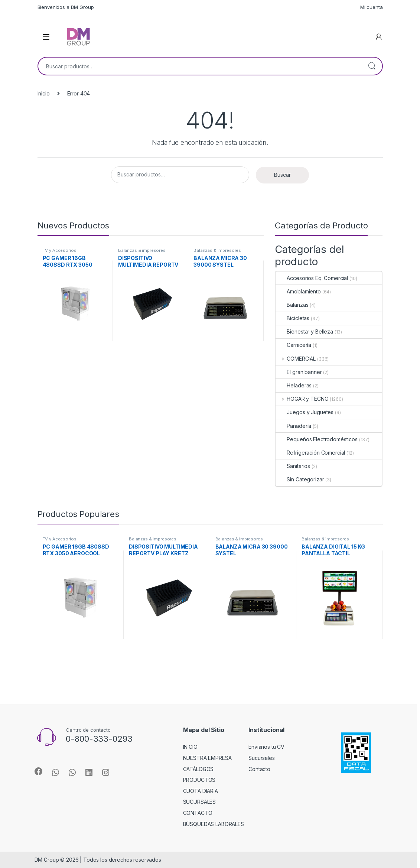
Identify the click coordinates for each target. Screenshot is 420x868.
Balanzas (292, 305)
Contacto (259, 769)
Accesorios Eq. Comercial (312, 278)
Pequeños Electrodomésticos (316, 439)
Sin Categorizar (300, 479)
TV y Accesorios (60, 250)
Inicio (44, 93)
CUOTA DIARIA (201, 791)
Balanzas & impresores (142, 250)
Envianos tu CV (266, 747)
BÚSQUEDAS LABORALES (214, 824)
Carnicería (293, 345)
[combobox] (200, 66)
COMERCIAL (296, 359)
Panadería (293, 426)
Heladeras (294, 385)
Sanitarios (293, 466)
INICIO (190, 747)
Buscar (372, 66)
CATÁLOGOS (198, 769)
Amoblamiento (298, 291)
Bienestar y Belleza (304, 331)
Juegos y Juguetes (305, 412)
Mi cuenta (372, 7)
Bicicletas (292, 318)
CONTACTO (198, 813)
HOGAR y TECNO (302, 399)
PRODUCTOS (199, 780)
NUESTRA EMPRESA (207, 758)
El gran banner (299, 372)
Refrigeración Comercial (310, 453)
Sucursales (262, 758)
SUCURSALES (200, 802)
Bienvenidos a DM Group (66, 7)
